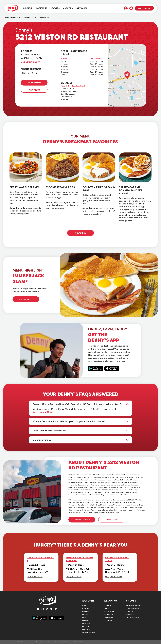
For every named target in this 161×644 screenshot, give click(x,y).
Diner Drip (86, 629)
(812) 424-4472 (29, 73)
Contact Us (108, 614)
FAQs (84, 617)
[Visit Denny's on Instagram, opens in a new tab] (43, 609)
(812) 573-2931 (74, 577)
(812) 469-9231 (35, 577)
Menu (84, 605)
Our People (130, 614)
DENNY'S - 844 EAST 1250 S (117, 559)
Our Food (130, 611)
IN (19, 18)
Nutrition (86, 623)
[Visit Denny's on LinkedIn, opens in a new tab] (57, 609)
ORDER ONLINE (34, 83)
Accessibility (77, 642)
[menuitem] (28, 8)
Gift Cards (86, 614)
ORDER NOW (26, 299)
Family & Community (134, 608)
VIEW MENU (34, 90)
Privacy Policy (44, 642)
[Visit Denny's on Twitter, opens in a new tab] (48, 609)
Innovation (87, 620)
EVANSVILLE (28, 18)
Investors (108, 620)
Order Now (144, 8)
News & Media (109, 611)
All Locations (11, 18)
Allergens (86, 626)
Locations (86, 608)
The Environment (132, 617)
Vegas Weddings (88, 632)
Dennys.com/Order (43, 412)
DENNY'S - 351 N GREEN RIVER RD (79, 559)
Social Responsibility (134, 605)
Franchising (109, 617)
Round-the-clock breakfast (73, 86)
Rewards (86, 611)
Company (108, 605)
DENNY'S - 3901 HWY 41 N (40, 559)
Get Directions (29, 62)
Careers (107, 608)
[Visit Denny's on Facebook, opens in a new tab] (39, 609)
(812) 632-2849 (113, 577)
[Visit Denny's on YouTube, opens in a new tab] (52, 609)
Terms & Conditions (61, 642)
